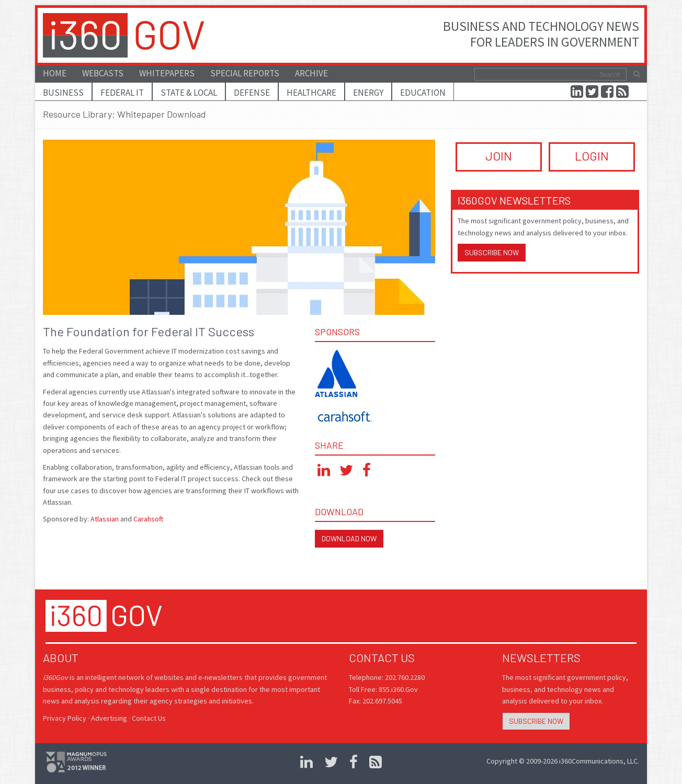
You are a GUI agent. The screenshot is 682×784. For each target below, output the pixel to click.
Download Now (349, 538)
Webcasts (103, 73)
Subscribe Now (492, 252)
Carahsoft (148, 519)
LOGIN (592, 156)
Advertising (109, 718)
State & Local (189, 93)
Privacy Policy (65, 718)
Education (423, 93)
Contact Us (149, 718)
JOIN (499, 156)
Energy (368, 93)
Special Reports (245, 73)
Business (63, 93)
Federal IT (122, 93)
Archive (311, 73)
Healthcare (311, 93)
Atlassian (105, 519)
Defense (252, 93)
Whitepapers (167, 73)
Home (55, 73)
